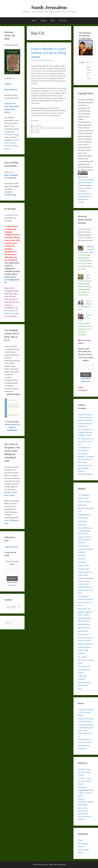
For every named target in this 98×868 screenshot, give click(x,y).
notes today (58, 91)
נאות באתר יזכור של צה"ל (89, 73)
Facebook (15, 186)
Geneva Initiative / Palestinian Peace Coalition (85, 540)
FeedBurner (12, 585)
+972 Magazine (84, 495)
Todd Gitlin (82, 676)
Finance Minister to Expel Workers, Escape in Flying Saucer (49, 53)
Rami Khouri (83, 631)
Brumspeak (82, 521)
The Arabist (82, 657)
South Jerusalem (49, 7)
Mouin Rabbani (84, 624)
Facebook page (10, 195)
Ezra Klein (82, 525)
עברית (89, 62)
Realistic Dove (83, 634)
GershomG (12, 178)
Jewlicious (82, 555)
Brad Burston (83, 518)
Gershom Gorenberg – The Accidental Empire (86, 712)
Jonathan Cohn (84, 569)
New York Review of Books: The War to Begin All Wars (85, 432)
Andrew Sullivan (84, 502)
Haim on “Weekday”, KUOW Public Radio (86, 802)
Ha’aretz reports (37, 71)
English (82, 62)
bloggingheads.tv (84, 515)
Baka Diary (82, 505)
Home (34, 21)
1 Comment (37, 132)
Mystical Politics (84, 628)
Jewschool (82, 559)
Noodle (37, 130)
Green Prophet (83, 546)
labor (33, 130)
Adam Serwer (83, 498)
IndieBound (12, 430)
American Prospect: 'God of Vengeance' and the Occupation (85, 417)
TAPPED (81, 653)
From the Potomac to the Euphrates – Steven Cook (85, 531)
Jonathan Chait (84, 565)
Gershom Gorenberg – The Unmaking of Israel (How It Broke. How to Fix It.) (86, 730)
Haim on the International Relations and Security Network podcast (85, 814)
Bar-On (35, 128)
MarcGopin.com (84, 609)
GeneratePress (61, 865)
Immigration (60, 128)
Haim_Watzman (11, 175)
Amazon (8, 424)
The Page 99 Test (84, 666)
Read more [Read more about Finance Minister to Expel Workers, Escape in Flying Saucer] (35, 120)
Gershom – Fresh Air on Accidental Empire (85, 781)
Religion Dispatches (85, 644)
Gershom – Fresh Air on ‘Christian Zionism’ (84, 772)
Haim (53, 21)
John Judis (82, 562)
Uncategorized (37, 126)
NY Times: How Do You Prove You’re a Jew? (85, 441)
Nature (80, 840)
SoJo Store (63, 21)
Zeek (80, 689)
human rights (52, 128)
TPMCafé (82, 679)
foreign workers (43, 128)
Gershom (43, 21)
